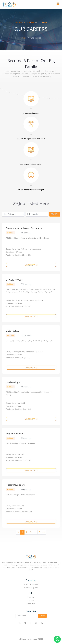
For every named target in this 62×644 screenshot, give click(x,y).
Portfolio (31, 597)
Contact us (31, 604)
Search (55, 214)
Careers (31, 601)
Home (24, 38)
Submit (42, 616)
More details (31, 265)
